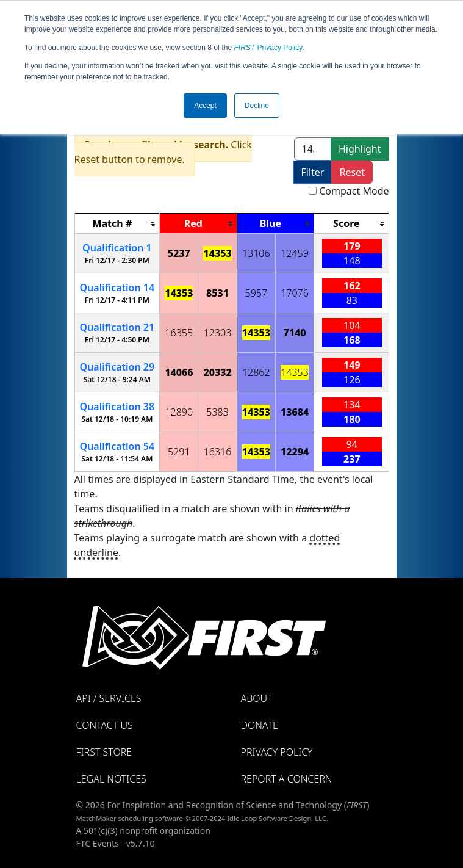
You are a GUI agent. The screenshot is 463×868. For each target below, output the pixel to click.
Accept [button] (205, 106)
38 (117, 407)
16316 (218, 452)
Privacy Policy (268, 48)
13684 (295, 412)
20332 (217, 372)
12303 (218, 333)
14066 (179, 372)
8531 (217, 293)
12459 (295, 253)
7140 (295, 333)
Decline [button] (257, 106)
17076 (295, 293)
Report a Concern (287, 779)
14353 (217, 253)
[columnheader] (117, 224)
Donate (260, 725)
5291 (179, 452)
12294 (295, 452)
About (257, 698)
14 (117, 288)
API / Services (109, 698)
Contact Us (105, 725)
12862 (256, 372)
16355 (179, 333)
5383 (217, 412)
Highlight (360, 149)
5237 (179, 253)
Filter (313, 172)
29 (117, 367)
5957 (257, 293)
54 (117, 446)
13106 (256, 253)
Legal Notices (111, 779)
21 (117, 327)
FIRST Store (104, 752)
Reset (352, 172)
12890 (179, 412)
